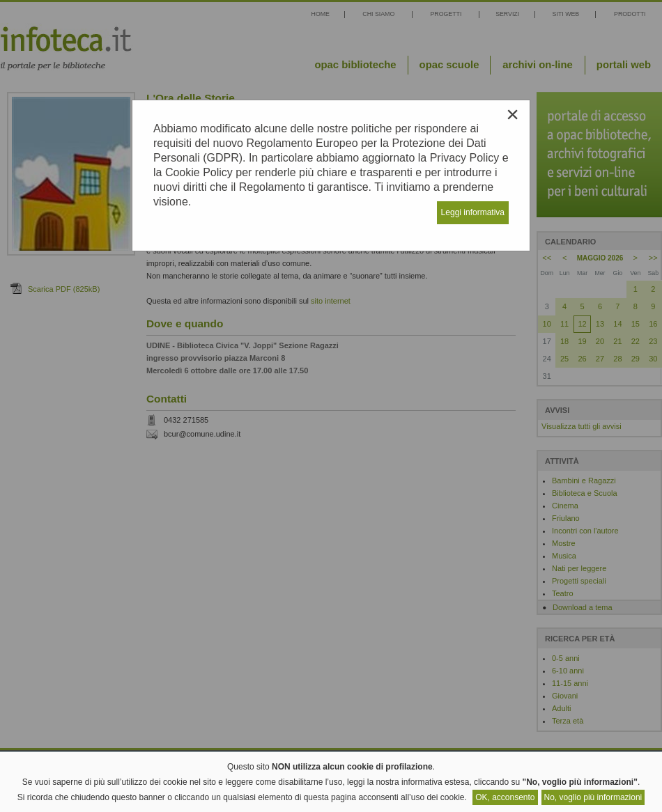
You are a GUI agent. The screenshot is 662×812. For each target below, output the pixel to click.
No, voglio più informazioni (593, 797)
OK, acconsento (505, 797)
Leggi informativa (473, 212)
